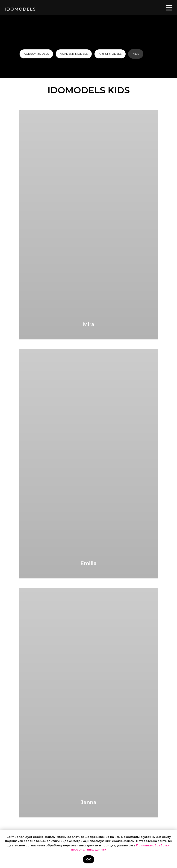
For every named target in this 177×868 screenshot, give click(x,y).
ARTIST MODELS (110, 54)
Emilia (88, 563)
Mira (89, 324)
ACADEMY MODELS (74, 54)
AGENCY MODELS (36, 54)
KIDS (136, 54)
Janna (88, 802)
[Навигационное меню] (169, 7)
